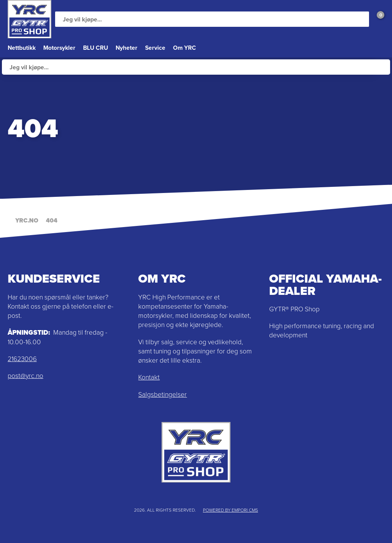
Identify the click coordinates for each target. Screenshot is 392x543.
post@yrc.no (25, 376)
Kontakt (149, 377)
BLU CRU (96, 48)
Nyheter (127, 48)
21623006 (22, 359)
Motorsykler (59, 48)
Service (155, 48)
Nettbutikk (22, 48)
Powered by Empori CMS (230, 510)
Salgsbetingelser (163, 394)
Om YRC (185, 48)
